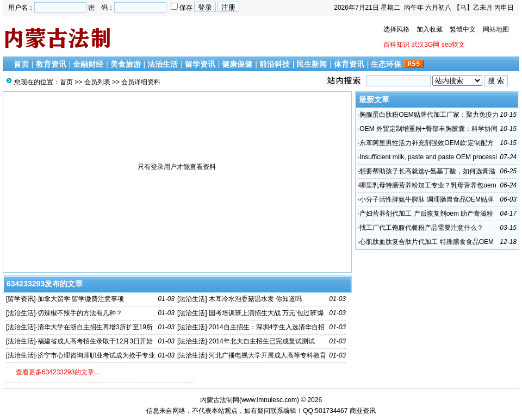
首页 (21, 64)
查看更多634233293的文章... (58, 372)
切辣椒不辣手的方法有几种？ (80, 313)
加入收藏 (430, 29)
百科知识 (396, 45)
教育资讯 (51, 64)
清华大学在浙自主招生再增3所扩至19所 (95, 327)
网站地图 (496, 29)
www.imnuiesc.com (269, 400)
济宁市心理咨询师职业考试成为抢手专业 (96, 355)
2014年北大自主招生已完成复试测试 (262, 341)
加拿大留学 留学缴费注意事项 (81, 299)
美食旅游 (126, 64)
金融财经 (88, 64)
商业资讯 (363, 411)
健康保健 (237, 64)
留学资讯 (200, 64)
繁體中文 (463, 29)
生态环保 (386, 64)
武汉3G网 (425, 45)
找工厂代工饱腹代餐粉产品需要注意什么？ (421, 228)
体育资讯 (349, 64)
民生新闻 (312, 64)
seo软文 (453, 45)
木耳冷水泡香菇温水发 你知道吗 (255, 299)
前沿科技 (275, 64)
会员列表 (97, 82)
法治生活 (163, 64)
